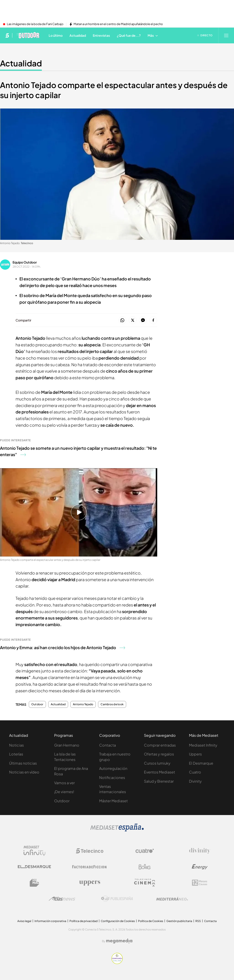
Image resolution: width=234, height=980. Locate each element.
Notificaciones (112, 777)
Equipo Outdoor (25, 262)
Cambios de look (112, 704)
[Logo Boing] (145, 867)
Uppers (195, 754)
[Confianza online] (117, 963)
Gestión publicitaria (179, 921)
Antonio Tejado (83, 704)
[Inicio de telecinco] (7, 35)
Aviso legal (24, 921)
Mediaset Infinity (203, 745)
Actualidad (58, 704)
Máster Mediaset (113, 801)
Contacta (108, 745)
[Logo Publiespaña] (117, 899)
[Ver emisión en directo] (205, 35)
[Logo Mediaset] (117, 830)
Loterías (16, 754)
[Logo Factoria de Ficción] (90, 867)
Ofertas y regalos (159, 754)
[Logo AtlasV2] (62, 899)
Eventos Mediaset (160, 772)
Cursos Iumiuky (157, 763)
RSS (198, 921)
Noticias (16, 745)
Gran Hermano (67, 745)
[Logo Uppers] (90, 883)
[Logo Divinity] (200, 851)
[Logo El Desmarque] (34, 867)
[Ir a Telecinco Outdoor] (28, 35)
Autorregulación (113, 768)
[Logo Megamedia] (119, 941)
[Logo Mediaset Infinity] (35, 851)
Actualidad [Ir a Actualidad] (21, 63)
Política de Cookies (151, 921)
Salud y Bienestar (159, 781)
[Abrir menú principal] (226, 35)
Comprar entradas (160, 745)
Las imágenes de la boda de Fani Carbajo (35, 24)
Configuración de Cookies (118, 921)
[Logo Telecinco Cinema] (145, 883)
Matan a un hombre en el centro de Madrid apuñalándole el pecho (118, 24)
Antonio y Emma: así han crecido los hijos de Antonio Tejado (62, 647)
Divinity (195, 781)
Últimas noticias (23, 763)
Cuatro (195, 772)
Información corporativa (50, 921)
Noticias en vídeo (24, 772)
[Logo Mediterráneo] (172, 899)
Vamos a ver (64, 783)
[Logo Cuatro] (145, 851)
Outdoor (37, 704)
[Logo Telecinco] (90, 851)
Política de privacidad (84, 921)
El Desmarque (201, 763)
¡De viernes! (64, 792)
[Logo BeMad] (35, 883)
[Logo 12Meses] (200, 883)
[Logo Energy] (200, 867)
